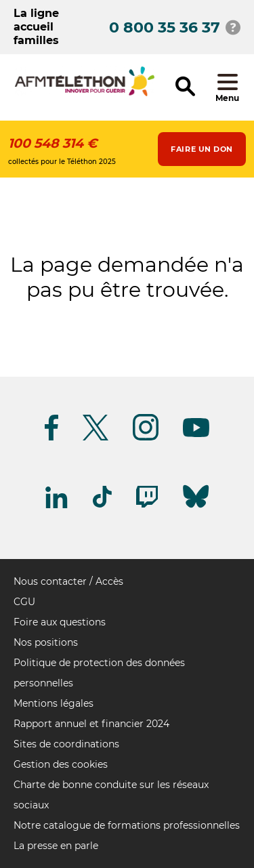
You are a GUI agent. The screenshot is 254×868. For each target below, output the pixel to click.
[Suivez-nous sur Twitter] (96, 438)
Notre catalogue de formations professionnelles (127, 825)
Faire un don (202, 149)
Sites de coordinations (66, 744)
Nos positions (46, 642)
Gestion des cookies (61, 764)
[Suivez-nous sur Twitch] (147, 505)
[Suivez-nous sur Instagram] (146, 438)
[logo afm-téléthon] (85, 94)
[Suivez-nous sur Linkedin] (57, 506)
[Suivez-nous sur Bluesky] (196, 508)
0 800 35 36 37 (165, 27)
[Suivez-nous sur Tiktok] (102, 505)
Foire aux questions (60, 622)
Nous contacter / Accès (68, 581)
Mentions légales (54, 703)
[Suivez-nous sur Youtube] (196, 435)
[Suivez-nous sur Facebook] (51, 438)
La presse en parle (56, 846)
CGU (24, 602)
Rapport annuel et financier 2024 (91, 724)
